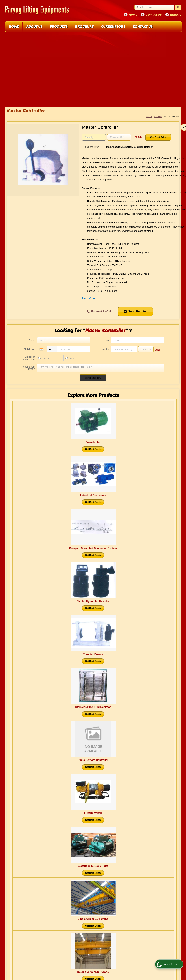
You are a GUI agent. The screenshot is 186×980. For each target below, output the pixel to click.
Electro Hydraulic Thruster (93, 601)
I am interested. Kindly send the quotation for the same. (101, 368)
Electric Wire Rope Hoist (93, 866)
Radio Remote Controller (93, 760)
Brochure (84, 27)
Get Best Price (158, 137)
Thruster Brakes (93, 654)
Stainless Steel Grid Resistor (93, 707)
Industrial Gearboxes (93, 495)
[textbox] (119, 137)
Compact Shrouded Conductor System (93, 548)
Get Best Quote (93, 449)
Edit (139, 137)
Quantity (105, 349)
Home (133, 15)
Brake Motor (93, 442)
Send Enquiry (135, 311)
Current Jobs (113, 27)
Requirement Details (29, 368)
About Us (34, 27)
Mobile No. (30, 349)
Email (107, 340)
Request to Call (99, 312)
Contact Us (154, 15)
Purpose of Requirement (29, 358)
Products (59, 27)
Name (32, 340)
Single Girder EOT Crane (93, 919)
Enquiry (176, 15)
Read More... (89, 298)
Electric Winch (93, 813)
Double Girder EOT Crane (93, 972)
